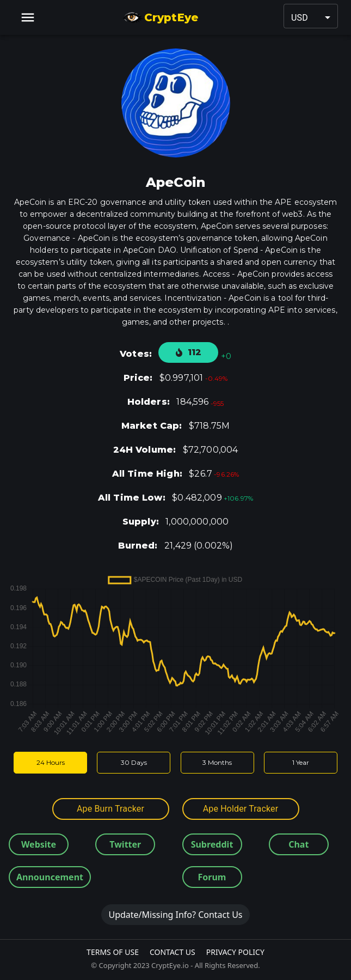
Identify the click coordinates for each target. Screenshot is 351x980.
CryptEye (160, 17)
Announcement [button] (50, 877)
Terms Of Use (113, 952)
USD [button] (300, 18)
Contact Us (173, 952)
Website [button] (39, 844)
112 (189, 352)
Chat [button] (298, 844)
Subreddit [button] (212, 844)
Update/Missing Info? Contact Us (175, 915)
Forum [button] (212, 877)
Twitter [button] (125, 844)
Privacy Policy (235, 952)
